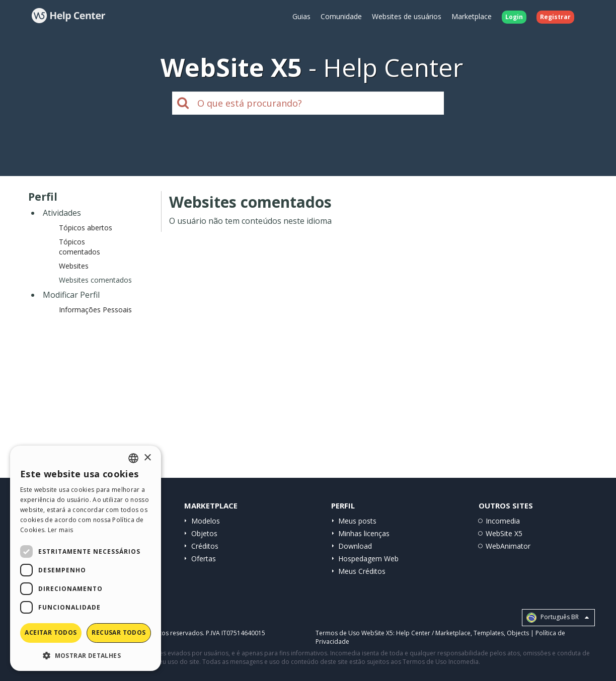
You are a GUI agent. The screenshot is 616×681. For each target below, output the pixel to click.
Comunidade (341, 16)
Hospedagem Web (368, 559)
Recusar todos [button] (119, 632)
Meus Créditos (362, 571)
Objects (518, 633)
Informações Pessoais (95, 310)
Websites (74, 266)
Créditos (205, 546)
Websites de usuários (407, 16)
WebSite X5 (504, 533)
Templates (489, 633)
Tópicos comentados (80, 247)
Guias (301, 16)
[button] (86, 655)
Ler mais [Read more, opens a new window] (60, 530)
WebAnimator (508, 546)
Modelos (206, 521)
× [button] (147, 458)
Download (355, 546)
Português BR (558, 618)
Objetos (204, 533)
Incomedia (503, 521)
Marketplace (472, 16)
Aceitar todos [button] (51, 632)
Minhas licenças (364, 533)
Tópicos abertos (86, 228)
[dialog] (86, 558)
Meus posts (357, 521)
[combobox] (133, 458)
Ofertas (204, 559)
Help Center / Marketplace (433, 633)
